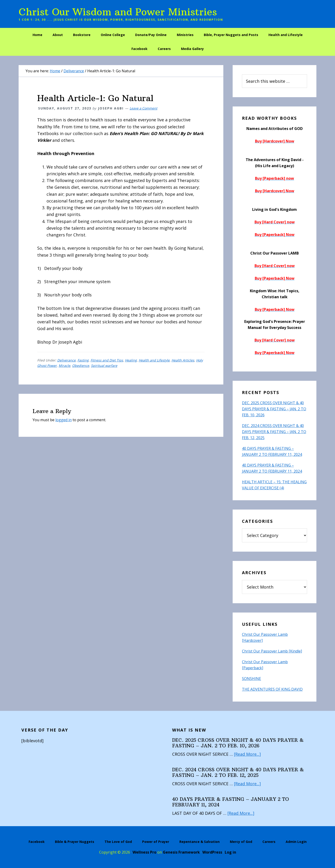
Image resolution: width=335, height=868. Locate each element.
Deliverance (66, 360)
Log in (230, 852)
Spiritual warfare (104, 366)
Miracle (64, 366)
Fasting (83, 360)
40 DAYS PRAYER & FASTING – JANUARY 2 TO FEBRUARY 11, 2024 (231, 802)
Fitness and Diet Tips (107, 360)
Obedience (81, 366)
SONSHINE (251, 679)
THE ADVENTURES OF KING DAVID (272, 689)
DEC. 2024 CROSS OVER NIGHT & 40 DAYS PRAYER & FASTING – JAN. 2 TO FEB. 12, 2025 (274, 432)
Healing (131, 360)
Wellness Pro (144, 852)
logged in (64, 420)
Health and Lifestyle (154, 360)
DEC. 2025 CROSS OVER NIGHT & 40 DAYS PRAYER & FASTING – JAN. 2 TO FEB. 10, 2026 (274, 409)
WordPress (212, 852)
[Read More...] (248, 754)
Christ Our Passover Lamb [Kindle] (272, 651)
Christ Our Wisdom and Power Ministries (118, 12)
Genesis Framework (181, 852)
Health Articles (183, 360)
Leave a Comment (143, 108)
